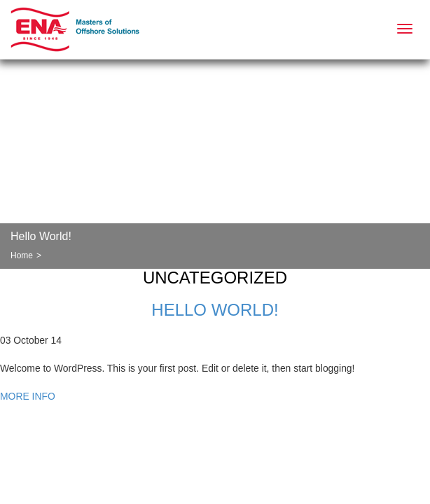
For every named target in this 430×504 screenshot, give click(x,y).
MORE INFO (28, 396)
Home (22, 255)
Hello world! (215, 310)
